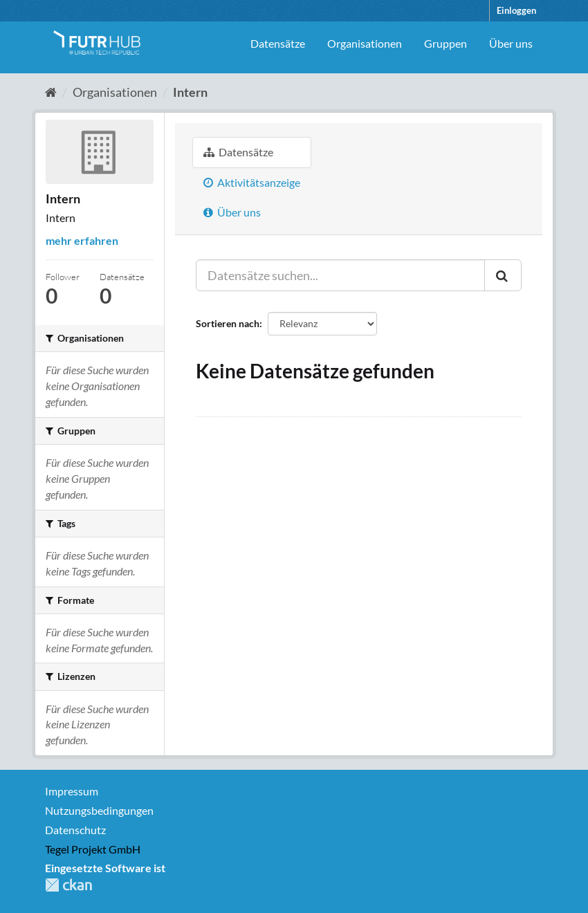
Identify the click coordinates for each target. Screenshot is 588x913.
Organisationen (365, 43)
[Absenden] (503, 275)
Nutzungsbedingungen (99, 810)
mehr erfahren (82, 240)
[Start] (51, 92)
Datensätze (278, 43)
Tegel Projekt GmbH (93, 849)
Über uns (511, 43)
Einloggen (516, 10)
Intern (190, 92)
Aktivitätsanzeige (252, 182)
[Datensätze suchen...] (340, 275)
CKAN (68, 885)
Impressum (72, 791)
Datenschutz (75, 830)
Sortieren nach (228, 323)
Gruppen (445, 43)
